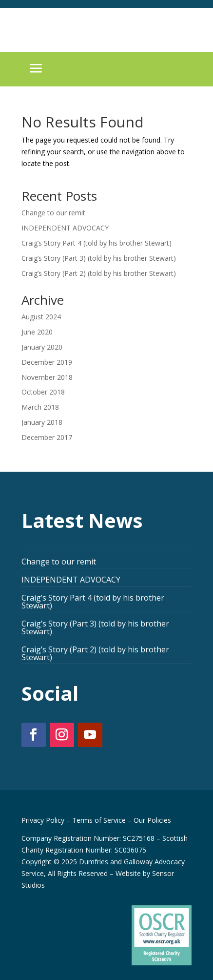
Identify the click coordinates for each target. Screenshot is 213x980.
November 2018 (47, 377)
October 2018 (43, 392)
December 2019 (47, 362)
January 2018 (42, 422)
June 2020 (37, 332)
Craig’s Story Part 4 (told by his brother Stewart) (97, 243)
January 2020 (42, 347)
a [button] (36, 69)
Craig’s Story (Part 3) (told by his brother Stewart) (99, 258)
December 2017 (47, 437)
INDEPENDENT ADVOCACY (65, 228)
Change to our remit (53, 213)
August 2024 (41, 317)
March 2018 (40, 407)
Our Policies (152, 820)
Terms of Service (99, 820)
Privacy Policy (43, 820)
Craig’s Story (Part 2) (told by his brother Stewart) (99, 273)
